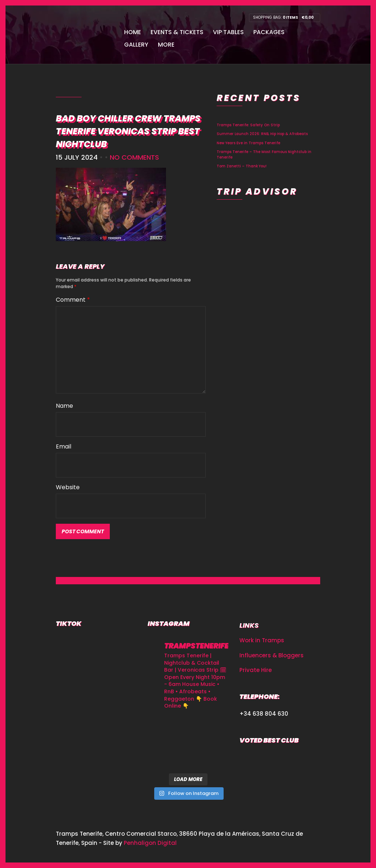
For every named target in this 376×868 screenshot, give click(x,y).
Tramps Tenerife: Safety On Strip (248, 125)
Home (133, 32)
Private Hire (256, 670)
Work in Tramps (262, 640)
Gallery (136, 45)
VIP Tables (228, 32)
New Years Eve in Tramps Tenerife (248, 143)
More (166, 45)
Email (64, 446)
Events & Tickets (177, 32)
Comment (73, 300)
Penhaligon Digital (150, 843)
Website (68, 487)
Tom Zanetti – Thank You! (242, 166)
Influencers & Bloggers (272, 655)
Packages (269, 32)
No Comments (134, 157)
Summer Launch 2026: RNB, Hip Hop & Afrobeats (262, 134)
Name (64, 406)
